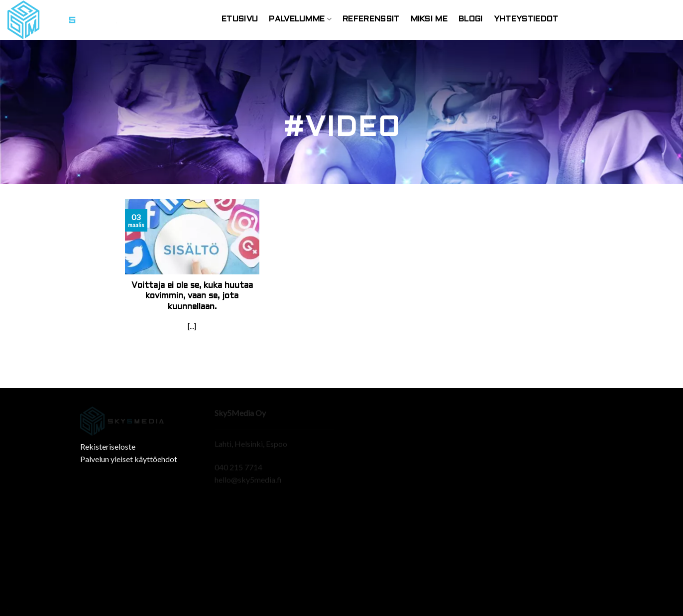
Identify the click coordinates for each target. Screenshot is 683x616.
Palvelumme (300, 19)
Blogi (471, 19)
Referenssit (371, 19)
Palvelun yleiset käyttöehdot (129, 459)
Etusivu (240, 19)
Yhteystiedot (526, 19)
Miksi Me (429, 19)
